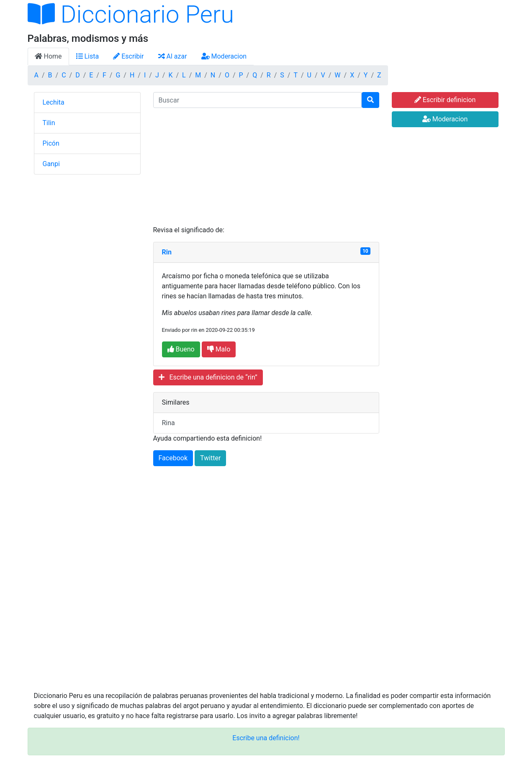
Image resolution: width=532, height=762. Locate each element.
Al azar (173, 56)
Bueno (181, 349)
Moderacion (224, 56)
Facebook (173, 458)
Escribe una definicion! (266, 738)
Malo (219, 349)
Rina (168, 423)
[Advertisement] (266, 167)
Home (48, 56)
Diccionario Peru (131, 14)
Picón (51, 143)
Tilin (49, 123)
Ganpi (51, 164)
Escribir (128, 56)
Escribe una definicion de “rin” (208, 377)
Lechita (54, 102)
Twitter (210, 458)
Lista (88, 56)
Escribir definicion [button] (445, 100)
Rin (167, 252)
